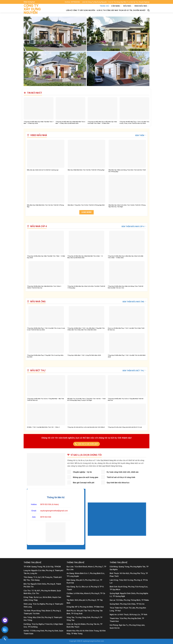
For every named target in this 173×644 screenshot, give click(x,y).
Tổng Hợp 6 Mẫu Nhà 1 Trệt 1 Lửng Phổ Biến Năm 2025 (84, 355)
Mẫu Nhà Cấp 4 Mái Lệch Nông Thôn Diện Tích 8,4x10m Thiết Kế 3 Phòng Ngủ (127, 171)
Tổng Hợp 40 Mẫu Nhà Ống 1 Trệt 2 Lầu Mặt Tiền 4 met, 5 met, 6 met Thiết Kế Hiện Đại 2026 (134, 123)
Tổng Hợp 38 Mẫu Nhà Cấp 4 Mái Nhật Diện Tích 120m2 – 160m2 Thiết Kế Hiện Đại (44, 287)
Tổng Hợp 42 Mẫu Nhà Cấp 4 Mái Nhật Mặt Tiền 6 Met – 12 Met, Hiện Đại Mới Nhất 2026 (70, 123)
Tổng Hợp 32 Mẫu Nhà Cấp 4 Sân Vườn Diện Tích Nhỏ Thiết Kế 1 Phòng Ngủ (86, 287)
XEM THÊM (141, 135)
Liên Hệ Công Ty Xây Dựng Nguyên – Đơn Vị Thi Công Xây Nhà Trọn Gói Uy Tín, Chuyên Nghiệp (106, 10)
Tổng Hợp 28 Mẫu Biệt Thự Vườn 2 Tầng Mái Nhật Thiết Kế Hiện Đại (126, 399)
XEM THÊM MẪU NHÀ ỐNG (134, 302)
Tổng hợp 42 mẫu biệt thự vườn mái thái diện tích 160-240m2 (86, 427)
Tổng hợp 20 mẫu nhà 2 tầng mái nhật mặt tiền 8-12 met (125, 427)
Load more (86, 212)
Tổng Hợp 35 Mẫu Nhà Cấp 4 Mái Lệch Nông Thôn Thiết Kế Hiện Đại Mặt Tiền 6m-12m (126, 287)
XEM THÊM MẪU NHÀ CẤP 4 (134, 226)
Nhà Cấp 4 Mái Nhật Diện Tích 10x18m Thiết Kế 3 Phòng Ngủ (86, 170)
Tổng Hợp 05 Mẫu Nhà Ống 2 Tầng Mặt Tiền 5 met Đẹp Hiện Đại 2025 (45, 356)
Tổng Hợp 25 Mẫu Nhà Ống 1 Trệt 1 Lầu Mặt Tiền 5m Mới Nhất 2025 (127, 356)
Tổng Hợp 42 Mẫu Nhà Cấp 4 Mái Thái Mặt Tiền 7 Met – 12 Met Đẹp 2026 (39, 123)
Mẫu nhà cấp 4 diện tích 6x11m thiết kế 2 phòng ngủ (43, 170)
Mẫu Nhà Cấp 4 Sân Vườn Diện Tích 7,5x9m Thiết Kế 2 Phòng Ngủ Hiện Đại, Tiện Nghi (127, 206)
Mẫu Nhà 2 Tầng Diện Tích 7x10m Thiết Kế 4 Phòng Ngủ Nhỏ (86, 205)
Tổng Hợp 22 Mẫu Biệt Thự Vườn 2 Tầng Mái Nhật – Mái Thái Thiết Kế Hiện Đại (45, 399)
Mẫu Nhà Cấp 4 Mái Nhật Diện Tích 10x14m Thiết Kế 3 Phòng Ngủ (45, 206)
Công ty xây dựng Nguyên (32, 9)
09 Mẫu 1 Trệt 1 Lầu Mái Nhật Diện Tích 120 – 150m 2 (43, 427)
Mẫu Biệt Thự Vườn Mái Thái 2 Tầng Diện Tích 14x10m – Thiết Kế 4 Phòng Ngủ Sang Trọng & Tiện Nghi (86, 399)
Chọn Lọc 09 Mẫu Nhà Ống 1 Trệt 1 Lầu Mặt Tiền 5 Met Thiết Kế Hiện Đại (126, 329)
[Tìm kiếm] (148, 10)
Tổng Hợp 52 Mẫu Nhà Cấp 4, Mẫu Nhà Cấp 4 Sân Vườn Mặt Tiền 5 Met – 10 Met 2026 (102, 123)
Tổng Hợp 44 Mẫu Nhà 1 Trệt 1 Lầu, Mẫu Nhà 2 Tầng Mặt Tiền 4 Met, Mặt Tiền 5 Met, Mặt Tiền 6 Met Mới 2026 (86, 329)
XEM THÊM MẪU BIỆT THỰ (134, 371)
